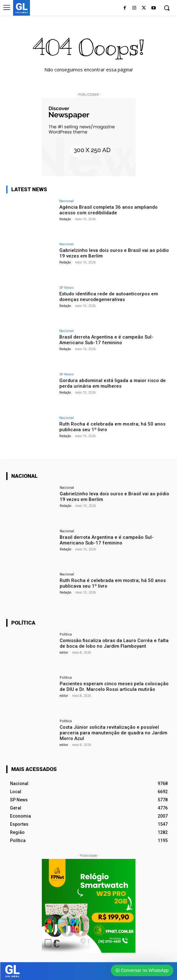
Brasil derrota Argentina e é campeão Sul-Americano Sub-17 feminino (106, 340)
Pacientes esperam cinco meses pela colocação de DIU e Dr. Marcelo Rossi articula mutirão (114, 687)
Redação (65, 219)
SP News (66, 287)
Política (66, 634)
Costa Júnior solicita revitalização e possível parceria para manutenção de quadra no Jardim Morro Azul (113, 733)
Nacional (66, 201)
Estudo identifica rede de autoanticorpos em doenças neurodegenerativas (109, 297)
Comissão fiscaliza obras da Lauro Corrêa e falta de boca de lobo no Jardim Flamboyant (114, 643)
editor (64, 652)
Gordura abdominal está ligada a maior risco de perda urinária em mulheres (113, 383)
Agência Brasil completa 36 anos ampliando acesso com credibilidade (108, 210)
